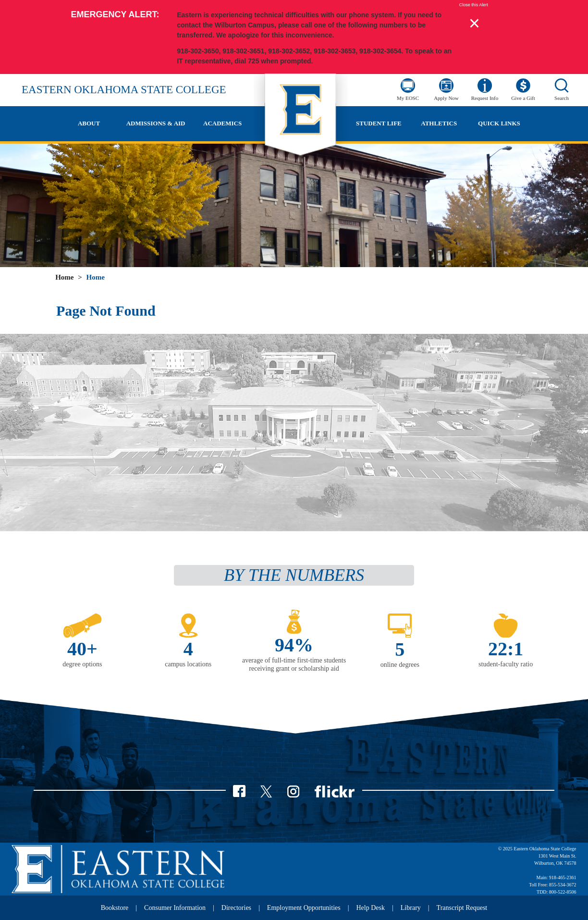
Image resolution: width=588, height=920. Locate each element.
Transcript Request (462, 908)
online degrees (400, 665)
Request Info (485, 98)
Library (411, 908)
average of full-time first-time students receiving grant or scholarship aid (294, 664)
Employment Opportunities (304, 908)
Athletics (439, 123)
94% (294, 645)
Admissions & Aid (156, 123)
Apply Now (446, 98)
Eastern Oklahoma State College (124, 90)
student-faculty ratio (506, 664)
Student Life (379, 123)
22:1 (506, 649)
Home (64, 277)
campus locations (188, 664)
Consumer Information (175, 908)
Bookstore (115, 908)
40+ (82, 649)
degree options (82, 664)
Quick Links (499, 123)
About (89, 123)
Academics (222, 123)
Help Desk (371, 908)
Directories (236, 908)
